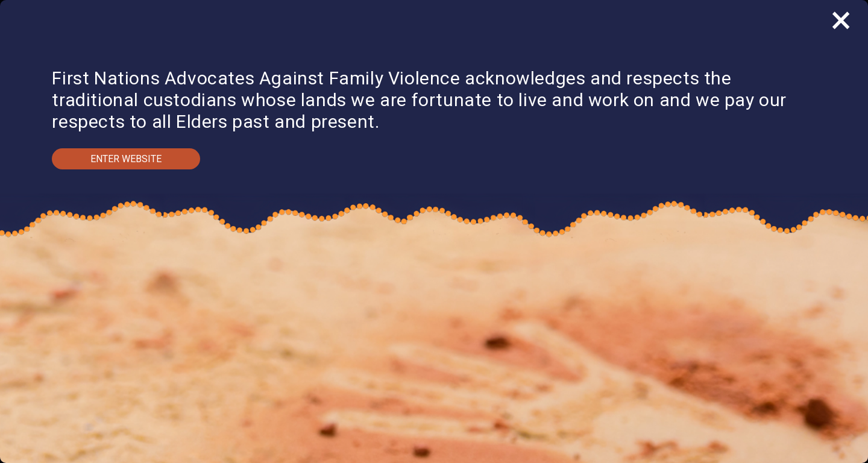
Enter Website (126, 159)
